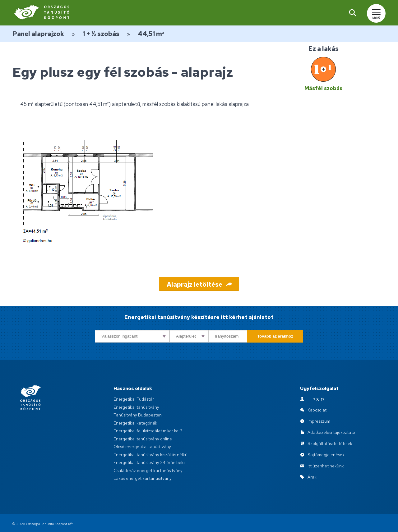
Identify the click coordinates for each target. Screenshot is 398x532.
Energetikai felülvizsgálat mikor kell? (148, 431)
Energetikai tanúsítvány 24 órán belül (150, 462)
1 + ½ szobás (101, 34)
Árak (312, 477)
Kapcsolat (317, 410)
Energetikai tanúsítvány (136, 407)
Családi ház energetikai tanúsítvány (148, 471)
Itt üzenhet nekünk (326, 466)
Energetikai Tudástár (134, 399)
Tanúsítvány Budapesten (138, 415)
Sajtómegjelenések (326, 455)
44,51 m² (151, 34)
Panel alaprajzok (38, 34)
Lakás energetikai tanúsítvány (143, 478)
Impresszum (319, 421)
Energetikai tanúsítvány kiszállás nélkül (151, 455)
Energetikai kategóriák (135, 423)
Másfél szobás (323, 88)
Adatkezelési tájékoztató (331, 432)
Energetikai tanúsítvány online (143, 439)
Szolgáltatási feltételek (330, 443)
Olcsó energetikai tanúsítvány (142, 447)
